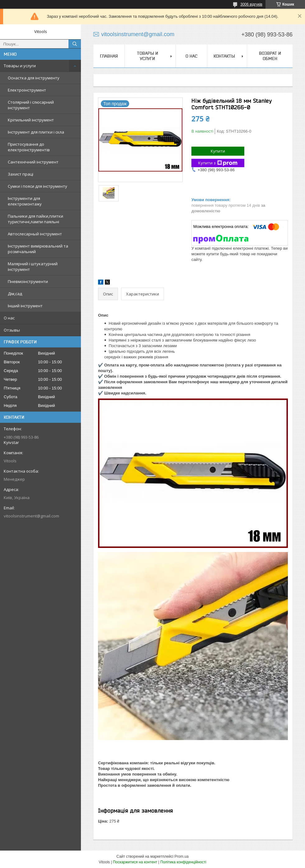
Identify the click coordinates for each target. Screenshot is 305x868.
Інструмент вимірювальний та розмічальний (38, 249)
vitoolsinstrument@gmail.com (31, 516)
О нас (9, 318)
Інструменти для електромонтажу (25, 201)
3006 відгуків (251, 4)
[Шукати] (75, 44)
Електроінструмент (27, 90)
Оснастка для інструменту (34, 78)
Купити (218, 151)
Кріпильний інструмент (31, 120)
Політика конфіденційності (183, 862)
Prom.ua (182, 856)
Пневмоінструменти (28, 281)
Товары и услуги (20, 66)
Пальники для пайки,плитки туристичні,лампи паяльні (35, 219)
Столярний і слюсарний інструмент (31, 105)
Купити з (218, 163)
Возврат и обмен (270, 56)
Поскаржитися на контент (135, 862)
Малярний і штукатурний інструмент (33, 267)
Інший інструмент (25, 306)
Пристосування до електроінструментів (29, 147)
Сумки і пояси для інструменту (38, 186)
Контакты (224, 56)
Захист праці (21, 174)
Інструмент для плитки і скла (36, 132)
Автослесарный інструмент (35, 234)
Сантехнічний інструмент (33, 162)
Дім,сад (15, 294)
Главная (109, 56)
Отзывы (12, 330)
